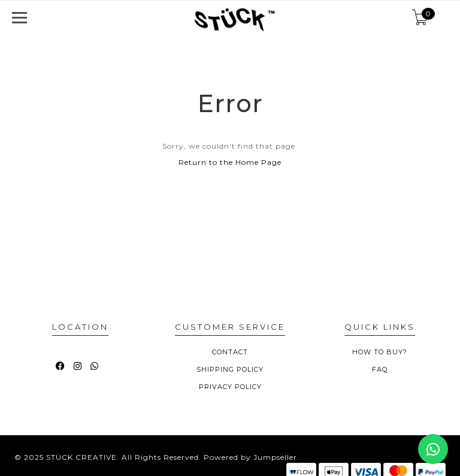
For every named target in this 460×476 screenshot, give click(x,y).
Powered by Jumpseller (250, 457)
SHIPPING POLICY (230, 369)
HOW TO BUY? (380, 352)
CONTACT (230, 352)
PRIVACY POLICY (230, 387)
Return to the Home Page (230, 162)
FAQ (380, 369)
